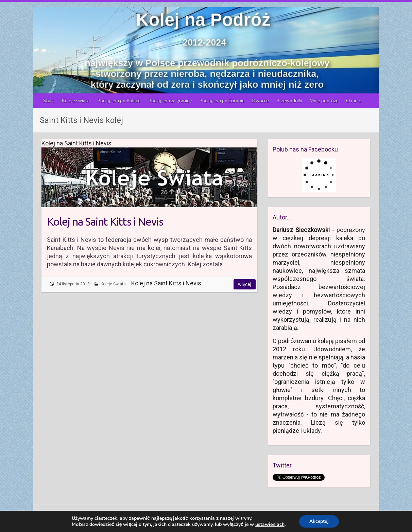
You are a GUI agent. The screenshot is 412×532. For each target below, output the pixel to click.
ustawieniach (270, 525)
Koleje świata (76, 100)
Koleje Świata (113, 284)
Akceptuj (319, 521)
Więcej (245, 284)
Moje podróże (324, 100)
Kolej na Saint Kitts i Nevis (105, 221)
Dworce (261, 100)
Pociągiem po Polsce (119, 100)
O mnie (354, 100)
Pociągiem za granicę (170, 100)
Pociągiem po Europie (222, 100)
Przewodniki (289, 100)
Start (49, 100)
